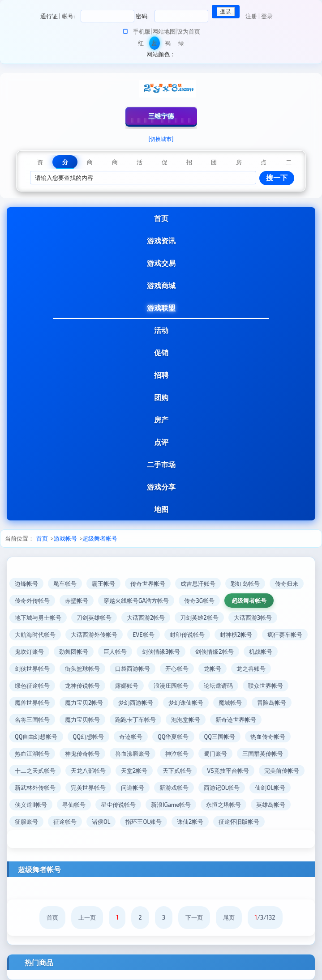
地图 (161, 509)
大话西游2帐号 (146, 618)
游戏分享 (161, 487)
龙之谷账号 (251, 669)
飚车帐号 (65, 584)
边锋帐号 (26, 584)
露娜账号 (127, 686)
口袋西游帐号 (133, 669)
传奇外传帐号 (32, 601)
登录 (267, 16)
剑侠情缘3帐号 (161, 652)
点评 (161, 442)
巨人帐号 (115, 652)
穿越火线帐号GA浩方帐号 (136, 601)
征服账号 (26, 822)
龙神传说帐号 (82, 686)
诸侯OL (101, 822)
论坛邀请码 (218, 686)
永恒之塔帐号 (223, 805)
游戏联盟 (161, 308)
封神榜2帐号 (236, 635)
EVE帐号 (144, 635)
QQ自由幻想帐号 (36, 737)
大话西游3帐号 (253, 618)
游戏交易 (161, 263)
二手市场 (161, 464)
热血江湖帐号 (32, 754)
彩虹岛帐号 (245, 584)
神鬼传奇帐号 (82, 754)
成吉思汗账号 (198, 584)
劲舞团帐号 (74, 652)
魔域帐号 (230, 703)
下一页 (194, 917)
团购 (161, 397)
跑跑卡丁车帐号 (135, 720)
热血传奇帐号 (268, 737)
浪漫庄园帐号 (171, 686)
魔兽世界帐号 (32, 703)
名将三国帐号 (32, 720)
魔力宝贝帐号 (82, 720)
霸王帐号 (103, 584)
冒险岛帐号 (272, 703)
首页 (161, 218)
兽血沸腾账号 (133, 754)
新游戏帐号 (174, 788)
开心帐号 (177, 669)
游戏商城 (161, 285)
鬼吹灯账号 (29, 652)
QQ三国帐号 (220, 737)
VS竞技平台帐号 (228, 771)
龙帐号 (213, 669)
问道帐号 (133, 788)
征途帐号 (65, 822)
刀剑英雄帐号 (94, 618)
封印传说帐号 (187, 635)
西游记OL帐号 (222, 788)
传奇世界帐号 (148, 584)
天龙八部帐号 (88, 771)
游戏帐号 (65, 538)
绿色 (181, 45)
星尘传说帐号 (118, 805)
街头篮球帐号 (82, 669)
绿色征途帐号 (32, 686)
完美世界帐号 (88, 788)
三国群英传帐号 (263, 754)
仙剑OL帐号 (270, 788)
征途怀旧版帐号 (239, 822)
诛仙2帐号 (190, 822)
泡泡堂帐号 (186, 720)
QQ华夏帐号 (173, 737)
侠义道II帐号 (31, 805)
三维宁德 (161, 116)
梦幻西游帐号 (136, 703)
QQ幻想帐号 (89, 737)
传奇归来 (287, 584)
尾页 (229, 917)
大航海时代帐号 (35, 635)
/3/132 (265, 917)
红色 (141, 45)
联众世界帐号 (266, 686)
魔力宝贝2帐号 (84, 703)
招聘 (161, 375)
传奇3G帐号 (199, 601)
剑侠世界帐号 (32, 669)
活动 (161, 330)
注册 (251, 16)
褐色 (168, 45)
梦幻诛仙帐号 (186, 703)
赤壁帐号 (77, 601)
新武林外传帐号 (35, 788)
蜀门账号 (215, 754)
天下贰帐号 (177, 771)
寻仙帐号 (74, 805)
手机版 (142, 31)
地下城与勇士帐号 (38, 618)
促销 (161, 352)
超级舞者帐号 (100, 538)
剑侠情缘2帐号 (214, 652)
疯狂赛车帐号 (285, 635)
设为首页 (189, 31)
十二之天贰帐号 (35, 771)
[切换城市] (161, 139)
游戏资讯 (161, 241)
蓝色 (154, 45)
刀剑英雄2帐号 (199, 618)
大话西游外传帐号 (94, 635)
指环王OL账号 (143, 822)
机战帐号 (261, 652)
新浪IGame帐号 (171, 805)
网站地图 (164, 31)
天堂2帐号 (134, 771)
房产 (161, 420)
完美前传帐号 (282, 771)
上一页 (87, 917)
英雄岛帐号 (271, 805)
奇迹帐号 (131, 737)
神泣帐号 (177, 754)
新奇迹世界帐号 (236, 720)
